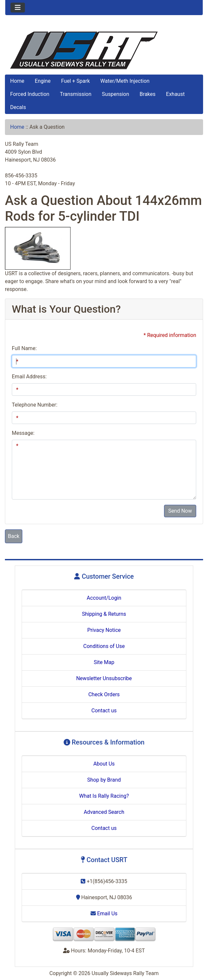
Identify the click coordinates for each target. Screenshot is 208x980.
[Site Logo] (104, 50)
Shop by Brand (104, 780)
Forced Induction (30, 94)
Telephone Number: (35, 405)
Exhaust (175, 94)
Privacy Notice (104, 630)
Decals (18, 107)
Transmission (75, 94)
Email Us (104, 913)
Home (17, 81)
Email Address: (29, 377)
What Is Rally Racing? (104, 796)
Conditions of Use (104, 646)
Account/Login (104, 598)
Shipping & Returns (104, 614)
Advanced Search (104, 812)
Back (14, 536)
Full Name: (24, 348)
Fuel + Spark (75, 81)
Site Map (104, 662)
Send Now (180, 511)
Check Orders (104, 694)
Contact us (104, 711)
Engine (43, 81)
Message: (23, 433)
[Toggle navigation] (18, 8)
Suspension (116, 94)
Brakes (148, 94)
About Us (104, 764)
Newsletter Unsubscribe (104, 678)
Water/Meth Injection (125, 81)
